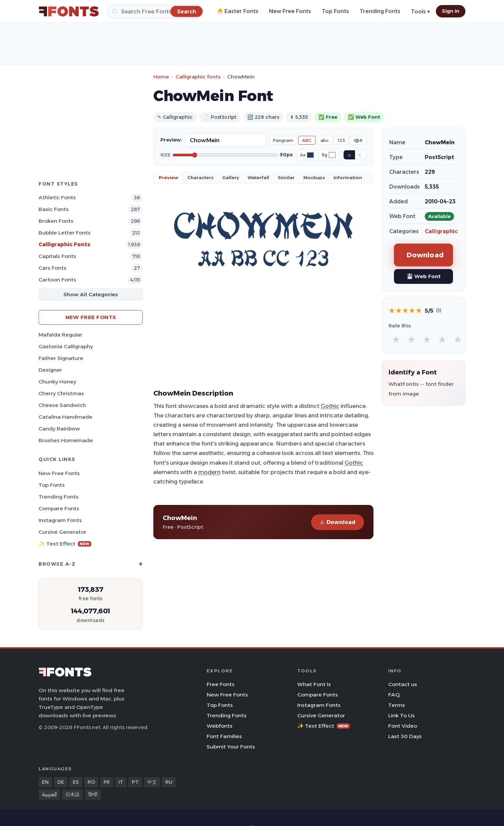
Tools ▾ (420, 12)
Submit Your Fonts (231, 747)
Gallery (231, 177)
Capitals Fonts (57, 256)
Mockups (314, 177)
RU (169, 782)
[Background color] (332, 155)
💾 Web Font (424, 276)
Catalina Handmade (65, 417)
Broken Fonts (56, 221)
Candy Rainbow (59, 429)
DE (61, 782)
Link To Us (401, 715)
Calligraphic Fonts (64, 244)
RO (91, 782)
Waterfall (258, 177)
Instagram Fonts (60, 520)
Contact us (403, 684)
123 (341, 140)
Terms (397, 705)
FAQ (394, 695)
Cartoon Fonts (57, 280)
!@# (358, 140)
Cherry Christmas (61, 393)
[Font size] (225, 155)
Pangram (283, 140)
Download (338, 522)
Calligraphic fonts (198, 77)
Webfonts (220, 726)
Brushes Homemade (66, 440)
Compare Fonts (59, 508)
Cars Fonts (53, 268)
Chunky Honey (57, 382)
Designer (50, 370)
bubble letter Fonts (65, 233)
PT (135, 782)
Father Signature (61, 358)
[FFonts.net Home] (69, 11)
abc (325, 140)
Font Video (403, 726)
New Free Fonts (290, 11)
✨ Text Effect (65, 544)
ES (76, 782)
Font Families (224, 736)
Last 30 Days (405, 736)
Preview (168, 177)
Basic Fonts (54, 209)
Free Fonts (221, 684)
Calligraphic (441, 231)
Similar (286, 177)
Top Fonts (335, 11)
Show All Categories (91, 294)
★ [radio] (396, 339)
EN (45, 782)
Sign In (451, 11)
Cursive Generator (62, 532)
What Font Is (314, 684)
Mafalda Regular (60, 335)
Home (161, 77)
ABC (307, 140)
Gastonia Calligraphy (66, 346)
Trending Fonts (380, 11)
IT (121, 782)
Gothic (330, 406)
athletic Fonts (57, 197)
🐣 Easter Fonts (238, 11)
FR (107, 782)
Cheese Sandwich (62, 405)
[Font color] (310, 155)
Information (348, 177)
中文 (152, 782)
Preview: (171, 140)
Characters (200, 177)
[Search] (156, 11)
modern (209, 472)
